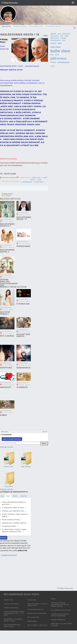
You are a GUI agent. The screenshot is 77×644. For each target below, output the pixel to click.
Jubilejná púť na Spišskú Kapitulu (14, 523)
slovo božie (39, 182)
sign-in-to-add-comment (12, 439)
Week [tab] (8, 496)
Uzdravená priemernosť (35, 609)
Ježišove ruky (8, 600)
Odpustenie (6, 368)
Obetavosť (5, 387)
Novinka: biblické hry (58, 620)
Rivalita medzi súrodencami (37, 613)
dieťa (66, 36)
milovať (63, 38)
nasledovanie (27, 182)
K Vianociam (23, 304)
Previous (5, 432)
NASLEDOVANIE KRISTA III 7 (7, 225)
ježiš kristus (55, 38)
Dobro (4, 415)
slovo (64, 40)
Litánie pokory (32, 621)
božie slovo (36, 177)
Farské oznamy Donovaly (11, 520)
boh (40, 180)
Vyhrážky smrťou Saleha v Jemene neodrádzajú (60, 615)
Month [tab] (15, 496)
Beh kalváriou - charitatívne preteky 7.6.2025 (13, 620)
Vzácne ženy (32, 600)
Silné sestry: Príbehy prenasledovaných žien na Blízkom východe (60, 604)
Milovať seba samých (23, 335)
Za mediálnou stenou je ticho (61, 610)
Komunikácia (23, 368)
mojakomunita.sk (9, 555)
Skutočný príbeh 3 (5, 313)
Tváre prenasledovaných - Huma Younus (13, 626)
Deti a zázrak (7, 336)
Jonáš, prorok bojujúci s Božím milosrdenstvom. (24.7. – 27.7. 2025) (14, 613)
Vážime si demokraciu (11, 604)
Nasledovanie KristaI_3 (7, 251)
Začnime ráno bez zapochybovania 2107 (9, 283)
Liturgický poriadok (9, 526)
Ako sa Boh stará (33, 617)
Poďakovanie (23, 246)
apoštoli (53, 34)
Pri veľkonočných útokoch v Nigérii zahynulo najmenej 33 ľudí (14, 530)
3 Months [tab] (23, 496)
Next (44, 432)
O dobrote (22, 387)
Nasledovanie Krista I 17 (24, 218)
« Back (45, 35)
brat (62, 36)
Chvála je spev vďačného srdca (13, 511)
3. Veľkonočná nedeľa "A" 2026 (13, 508)
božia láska (66, 34)
